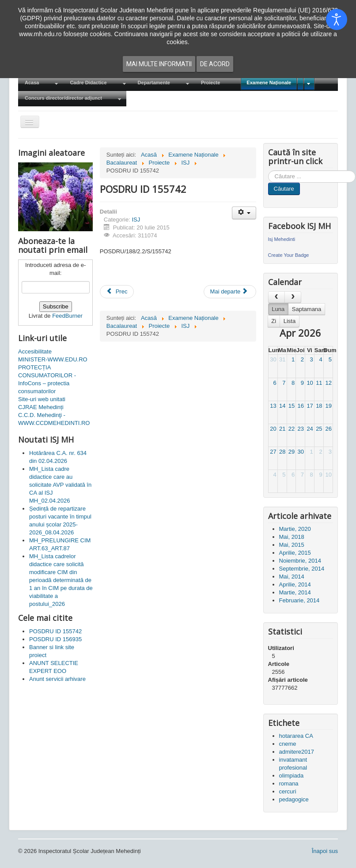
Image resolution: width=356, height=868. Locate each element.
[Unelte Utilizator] (244, 213)
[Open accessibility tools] (337, 19)
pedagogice (294, 799)
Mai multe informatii (159, 64)
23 (301, 429)
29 (292, 452)
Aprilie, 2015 (295, 553)
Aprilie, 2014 (295, 584)
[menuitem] (41, 83)
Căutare (284, 189)
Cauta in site (268, 171)
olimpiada (292, 776)
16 (301, 406)
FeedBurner (67, 316)
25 (319, 429)
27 (273, 452)
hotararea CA (296, 736)
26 (328, 429)
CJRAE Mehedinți (41, 407)
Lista (290, 321)
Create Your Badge (289, 255)
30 (273, 359)
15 (292, 406)
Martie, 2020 (295, 529)
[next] (293, 297)
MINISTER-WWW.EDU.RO (53, 359)
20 (273, 429)
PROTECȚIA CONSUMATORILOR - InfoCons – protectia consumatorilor (47, 379)
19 (328, 406)
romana (289, 783)
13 (273, 406)
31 (282, 359)
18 (319, 406)
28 (282, 452)
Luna (278, 309)
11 (319, 383)
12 (328, 383)
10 (310, 383)
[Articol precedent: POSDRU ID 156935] (117, 292)
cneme (288, 744)
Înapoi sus (325, 851)
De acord (215, 64)
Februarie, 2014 (299, 600)
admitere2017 (297, 752)
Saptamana (307, 309)
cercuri (288, 791)
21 (282, 429)
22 (292, 429)
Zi (274, 321)
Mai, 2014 (292, 577)
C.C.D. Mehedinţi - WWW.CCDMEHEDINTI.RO (54, 419)
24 (310, 429)
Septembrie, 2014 (302, 569)
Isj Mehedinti (282, 239)
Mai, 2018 (292, 537)
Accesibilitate (35, 351)
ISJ (136, 220)
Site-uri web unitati (42, 399)
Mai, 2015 (292, 545)
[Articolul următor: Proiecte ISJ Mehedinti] (230, 292)
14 (282, 406)
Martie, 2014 (295, 592)
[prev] (276, 297)
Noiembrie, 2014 (300, 561)
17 (310, 406)
